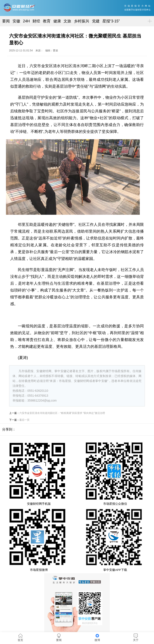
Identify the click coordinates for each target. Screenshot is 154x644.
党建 (96, 21)
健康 (57, 21)
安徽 (16, 21)
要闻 (6, 21)
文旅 (67, 21)
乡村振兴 (82, 21)
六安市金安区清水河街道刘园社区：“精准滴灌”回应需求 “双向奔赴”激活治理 (62, 413)
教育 (47, 21)
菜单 (149, 17)
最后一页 (24, 420)
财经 (36, 21)
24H (26, 21)
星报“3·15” (111, 21)
